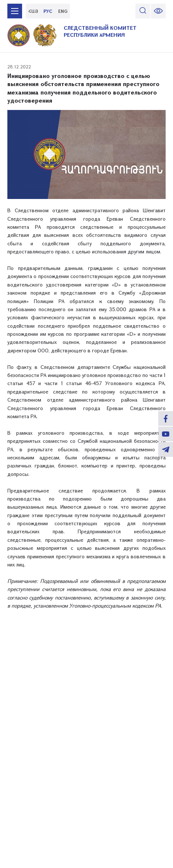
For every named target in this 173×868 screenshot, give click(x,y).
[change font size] (158, 11)
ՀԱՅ (33, 11)
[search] (143, 11)
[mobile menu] (15, 11)
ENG (63, 11)
